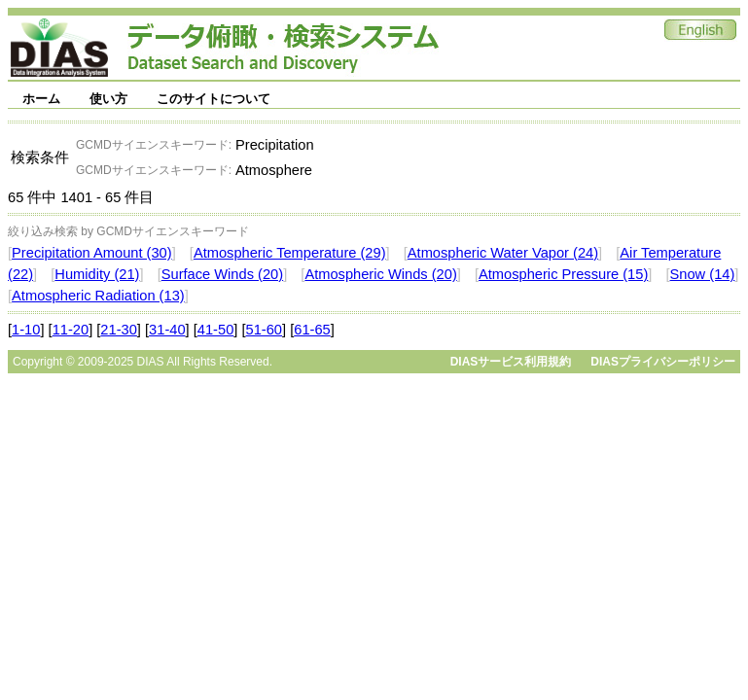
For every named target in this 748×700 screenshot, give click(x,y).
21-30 (119, 330)
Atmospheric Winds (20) (380, 274)
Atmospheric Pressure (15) (563, 274)
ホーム (41, 99)
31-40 (167, 330)
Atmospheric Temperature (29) (290, 253)
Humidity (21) (97, 274)
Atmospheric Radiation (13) (98, 296)
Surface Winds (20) (222, 274)
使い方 (108, 99)
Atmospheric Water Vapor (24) (503, 253)
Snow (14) (703, 274)
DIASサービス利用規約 (511, 362)
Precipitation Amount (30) (92, 253)
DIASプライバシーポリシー (663, 362)
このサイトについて (214, 99)
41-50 (216, 330)
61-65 (312, 330)
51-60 (265, 330)
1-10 (26, 330)
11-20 (71, 330)
